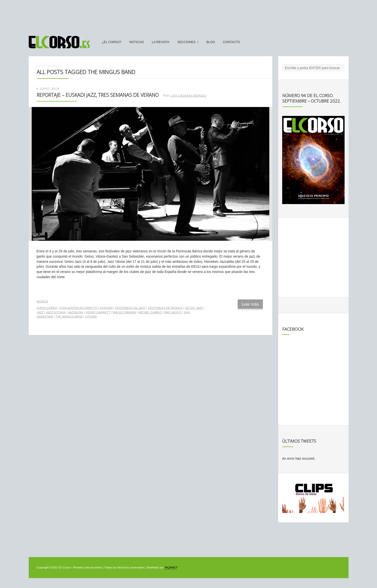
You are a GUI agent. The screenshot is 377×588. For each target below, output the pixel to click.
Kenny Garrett (98, 312)
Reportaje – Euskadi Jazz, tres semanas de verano (98, 95)
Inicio (41, 66)
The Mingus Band (69, 317)
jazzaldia (75, 312)
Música (42, 301)
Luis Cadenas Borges (188, 96)
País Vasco (173, 312)
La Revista (161, 42)
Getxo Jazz (194, 308)
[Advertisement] (189, 16)
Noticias (137, 42)
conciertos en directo (78, 308)
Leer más (250, 304)
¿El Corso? (112, 42)
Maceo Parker (125, 312)
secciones (186, 42)
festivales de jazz (130, 308)
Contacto (232, 42)
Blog (211, 42)
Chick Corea (47, 308)
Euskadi (106, 308)
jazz (40, 312)
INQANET (171, 567)
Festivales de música (165, 308)
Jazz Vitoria (56, 312)
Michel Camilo (150, 312)
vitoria (91, 317)
